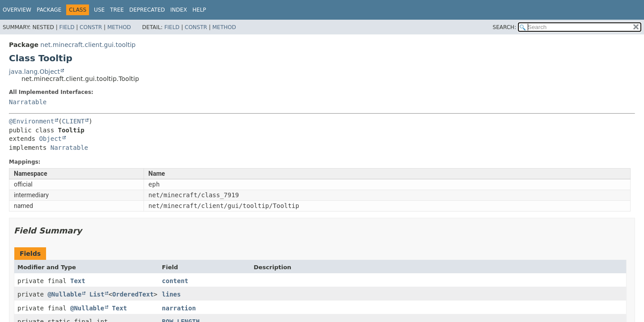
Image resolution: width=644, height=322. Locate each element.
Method (119, 27)
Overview (17, 10)
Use (99, 10)
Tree (117, 10)
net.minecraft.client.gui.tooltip (88, 45)
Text (78, 281)
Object (50, 139)
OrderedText (133, 294)
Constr (91, 27)
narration (179, 308)
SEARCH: (505, 27)
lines (171, 294)
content (175, 281)
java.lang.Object (34, 72)
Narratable (28, 102)
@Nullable (64, 294)
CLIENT (74, 121)
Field (67, 27)
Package (49, 10)
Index (179, 10)
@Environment (32, 121)
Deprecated (147, 10)
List (97, 294)
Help (199, 10)
